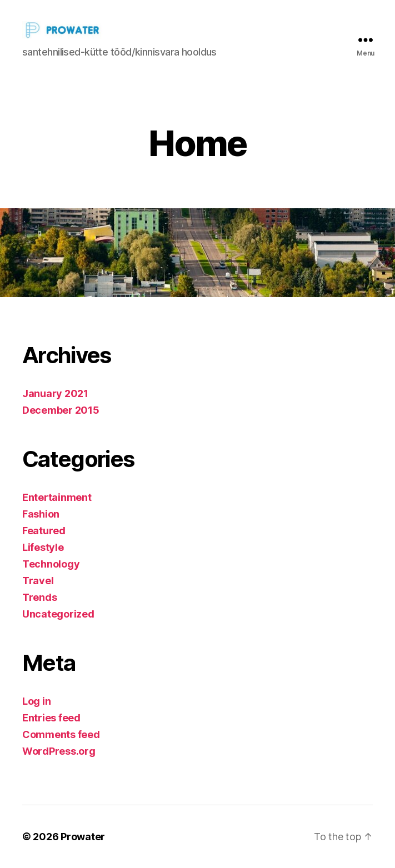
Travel (38, 581)
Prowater (83, 837)
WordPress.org (59, 751)
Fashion (41, 514)
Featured (44, 531)
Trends (39, 597)
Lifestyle (43, 547)
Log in (36, 701)
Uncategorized (58, 614)
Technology (51, 564)
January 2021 (55, 393)
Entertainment (57, 497)
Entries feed (51, 718)
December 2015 (61, 410)
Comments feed (61, 734)
